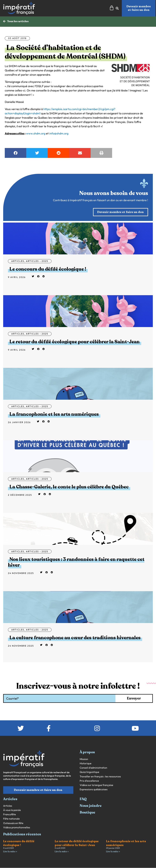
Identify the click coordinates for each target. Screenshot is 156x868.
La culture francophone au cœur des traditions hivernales (75, 638)
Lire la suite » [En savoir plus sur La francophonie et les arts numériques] (113, 852)
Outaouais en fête (13, 823)
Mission (84, 759)
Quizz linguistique (89, 772)
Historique (86, 764)
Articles (18, 261)
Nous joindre (91, 806)
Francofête (10, 815)
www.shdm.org (36, 134)
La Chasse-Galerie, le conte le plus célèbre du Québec (69, 487)
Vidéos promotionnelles (17, 828)
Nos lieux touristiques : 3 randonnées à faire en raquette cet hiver (76, 562)
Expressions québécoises (94, 790)
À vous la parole (12, 810)
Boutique (87, 813)
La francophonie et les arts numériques (54, 414)
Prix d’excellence (89, 781)
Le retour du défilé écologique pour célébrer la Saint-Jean (75, 342)
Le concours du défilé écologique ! (48, 269)
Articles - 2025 (37, 261)
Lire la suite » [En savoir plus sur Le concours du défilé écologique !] (10, 852)
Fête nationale (11, 819)
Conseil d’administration (93, 768)
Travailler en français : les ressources (100, 776)
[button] (16, 153)
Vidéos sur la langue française (96, 785)
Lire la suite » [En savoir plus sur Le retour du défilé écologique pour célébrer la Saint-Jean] (62, 852)
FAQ (83, 799)
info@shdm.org (59, 134)
